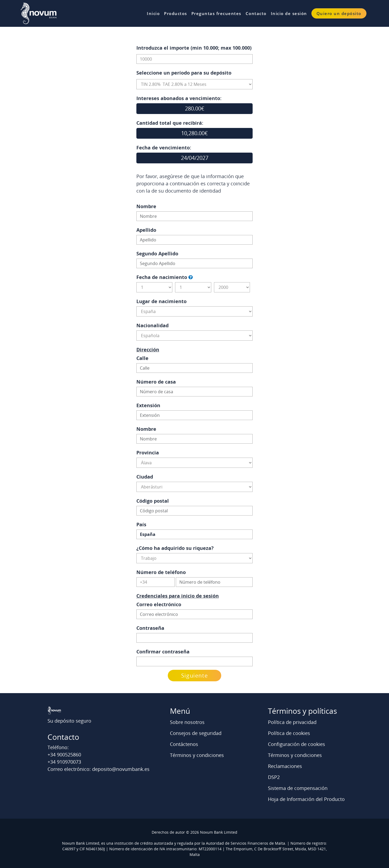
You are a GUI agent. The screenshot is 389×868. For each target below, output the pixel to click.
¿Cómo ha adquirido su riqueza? (175, 548)
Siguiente (194, 676)
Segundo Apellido (157, 253)
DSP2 (274, 777)
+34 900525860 (64, 755)
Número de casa (156, 382)
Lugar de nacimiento (161, 301)
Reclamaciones (285, 766)
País (141, 524)
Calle (142, 358)
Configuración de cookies (297, 744)
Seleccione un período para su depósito (184, 73)
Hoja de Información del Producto (306, 799)
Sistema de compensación (298, 788)
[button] (190, 277)
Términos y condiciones (197, 755)
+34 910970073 (64, 762)
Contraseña (150, 628)
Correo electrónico (159, 604)
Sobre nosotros (187, 722)
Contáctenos (184, 744)
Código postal (153, 501)
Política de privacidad (292, 722)
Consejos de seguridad (196, 733)
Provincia (148, 453)
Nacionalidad (152, 325)
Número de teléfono (161, 572)
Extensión (148, 405)
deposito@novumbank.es (121, 769)
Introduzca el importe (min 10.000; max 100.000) (194, 48)
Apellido (146, 230)
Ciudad (145, 477)
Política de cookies (289, 733)
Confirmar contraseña (163, 652)
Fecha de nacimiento (162, 277)
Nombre (146, 206)
